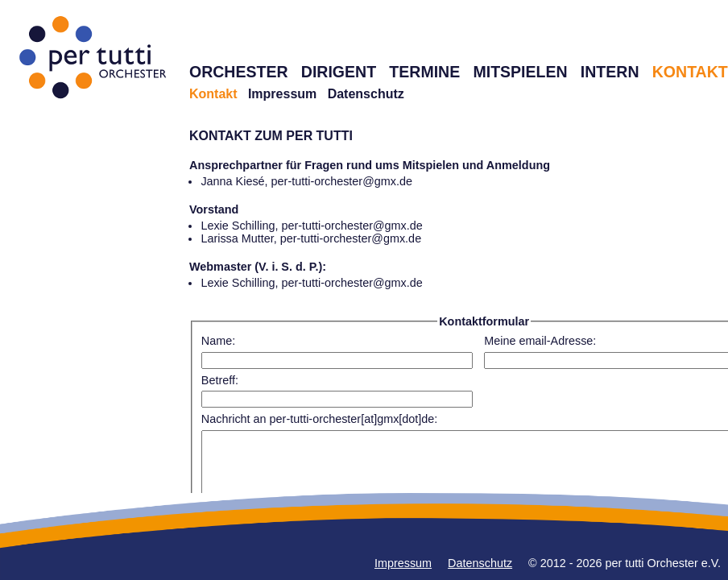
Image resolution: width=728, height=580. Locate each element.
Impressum (282, 94)
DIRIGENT (339, 72)
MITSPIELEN (520, 72)
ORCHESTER (239, 72)
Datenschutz (366, 94)
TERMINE (424, 72)
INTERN (610, 72)
